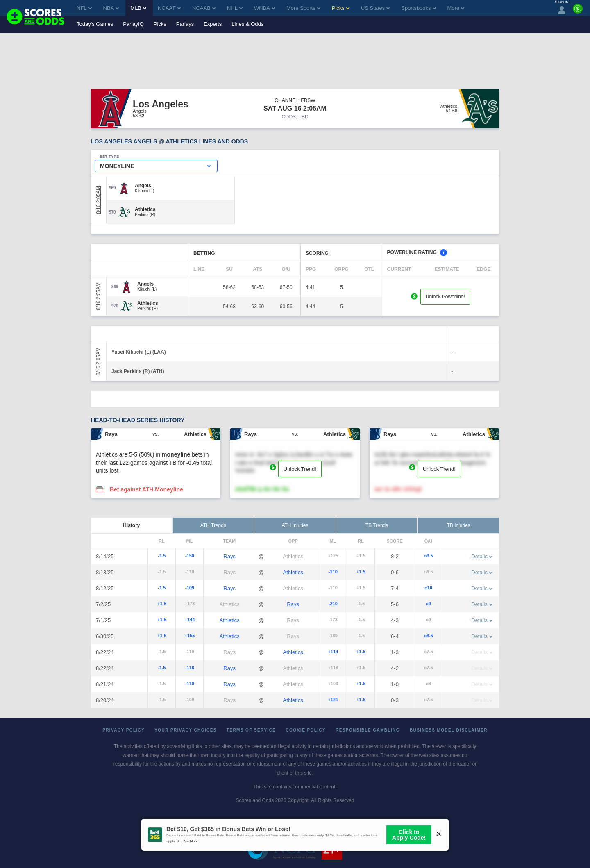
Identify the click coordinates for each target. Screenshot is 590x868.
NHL (235, 8)
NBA (111, 8)
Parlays (185, 24)
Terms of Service (251, 730)
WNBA (264, 8)
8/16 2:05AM (98, 200)
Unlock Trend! (300, 469)
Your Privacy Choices (186, 730)
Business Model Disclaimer (449, 730)
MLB (138, 8)
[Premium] (578, 12)
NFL (84, 8)
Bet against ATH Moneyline (146, 489)
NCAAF (169, 8)
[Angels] (144, 186)
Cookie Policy (306, 730)
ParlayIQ (133, 24)
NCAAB (204, 8)
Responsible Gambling (368, 730)
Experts (213, 24)
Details (482, 556)
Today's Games (95, 24)
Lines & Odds (247, 24)
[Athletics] (145, 209)
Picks (160, 24)
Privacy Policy (124, 730)
